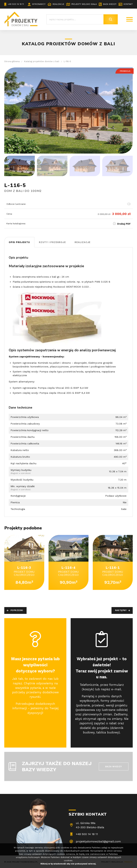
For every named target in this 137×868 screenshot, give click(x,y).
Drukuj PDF (124, 224)
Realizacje (58, 4)
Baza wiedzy (110, 4)
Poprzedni (17, 610)
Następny (121, 610)
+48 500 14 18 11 (16, 4)
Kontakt (128, 4)
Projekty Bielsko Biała (84, 4)
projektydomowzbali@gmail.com (98, 841)
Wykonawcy (39, 4)
